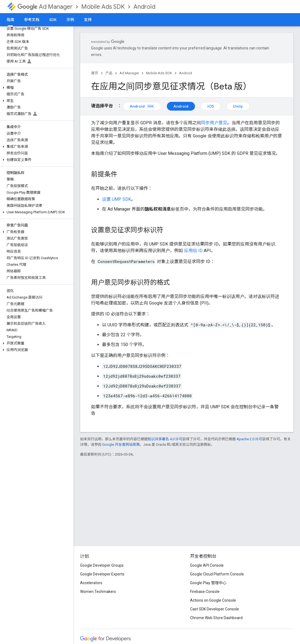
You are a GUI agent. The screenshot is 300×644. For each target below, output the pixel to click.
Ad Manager (45, 7)
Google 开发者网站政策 (121, 444)
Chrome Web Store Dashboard (216, 618)
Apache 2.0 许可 (249, 439)
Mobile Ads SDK (103, 7)
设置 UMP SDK (116, 199)
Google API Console (207, 565)
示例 (70, 20)
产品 (109, 73)
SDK (53, 20)
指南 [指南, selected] (10, 20)
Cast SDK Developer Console (215, 609)
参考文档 (32, 20)
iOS (211, 106)
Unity (238, 106)
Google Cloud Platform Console (217, 574)
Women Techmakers (98, 592)
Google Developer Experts (102, 574)
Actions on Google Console (213, 600)
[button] (36, 88)
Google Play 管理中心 (208, 583)
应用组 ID (193, 251)
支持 (88, 20)
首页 (95, 73)
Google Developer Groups (102, 565)
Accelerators (91, 583)
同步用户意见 (214, 123)
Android (144, 7)
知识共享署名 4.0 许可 (165, 439)
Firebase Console (205, 592)
